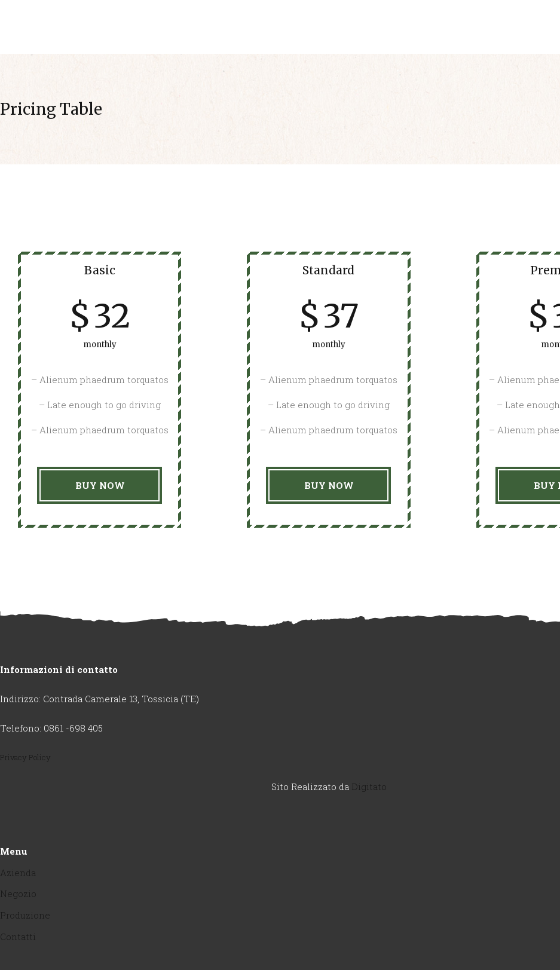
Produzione (25, 915)
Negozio (18, 893)
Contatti (18, 937)
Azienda (18, 873)
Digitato (369, 787)
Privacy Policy (25, 757)
